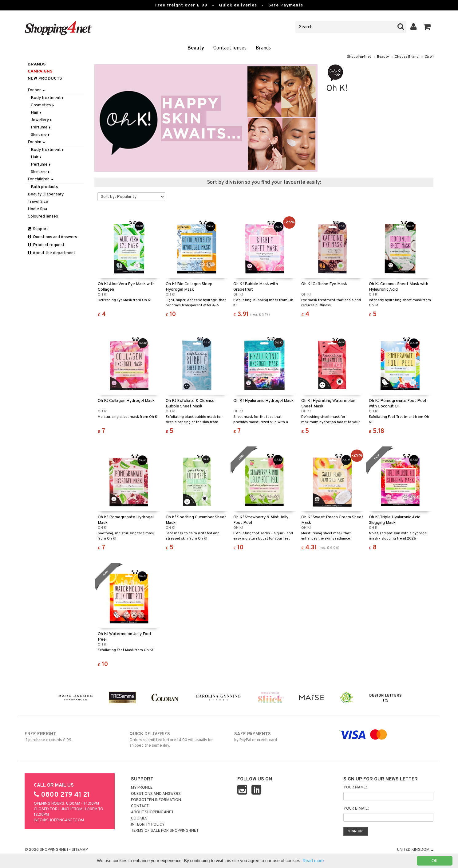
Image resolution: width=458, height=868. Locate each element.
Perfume (41, 127)
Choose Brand (407, 57)
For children (41, 179)
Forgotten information (156, 800)
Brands (263, 48)
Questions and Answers (52, 237)
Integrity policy (148, 825)
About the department (51, 253)
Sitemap (80, 850)
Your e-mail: (356, 809)
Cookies (139, 819)
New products (45, 79)
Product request (46, 245)
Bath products (44, 187)
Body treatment (48, 98)
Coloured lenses (43, 216)
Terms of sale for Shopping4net (165, 831)
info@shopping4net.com (59, 820)
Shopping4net (359, 57)
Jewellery (42, 120)
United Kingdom (415, 850)
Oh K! (429, 57)
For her (36, 90)
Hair (37, 113)
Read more (313, 861)
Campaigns (40, 71)
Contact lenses (230, 48)
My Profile (142, 788)
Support (38, 229)
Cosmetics (43, 105)
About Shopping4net (152, 812)
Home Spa (37, 209)
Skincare (41, 135)
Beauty (196, 48)
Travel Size (38, 202)
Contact (140, 806)
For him (36, 142)
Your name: (355, 787)
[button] (427, 27)
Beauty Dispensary (46, 194)
